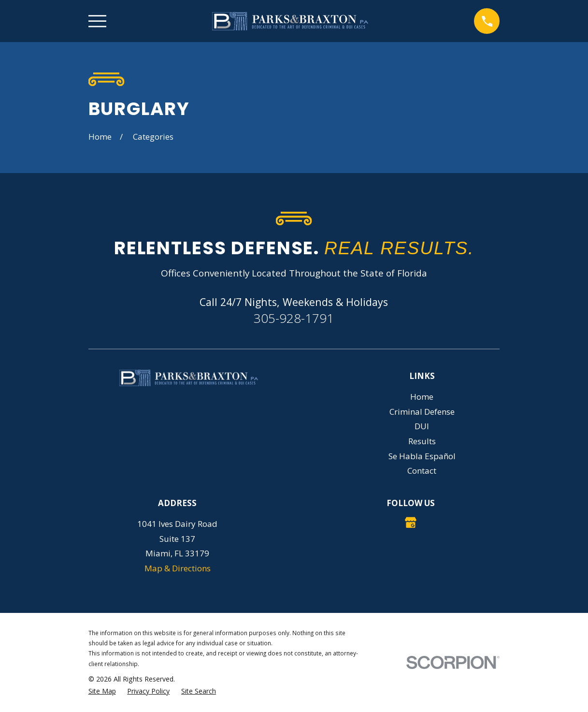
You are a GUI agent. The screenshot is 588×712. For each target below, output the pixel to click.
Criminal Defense (422, 412)
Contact (422, 471)
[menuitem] (102, 691)
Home (422, 397)
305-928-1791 (294, 318)
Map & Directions (178, 568)
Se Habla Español (422, 456)
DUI (422, 426)
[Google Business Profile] (411, 523)
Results (422, 441)
